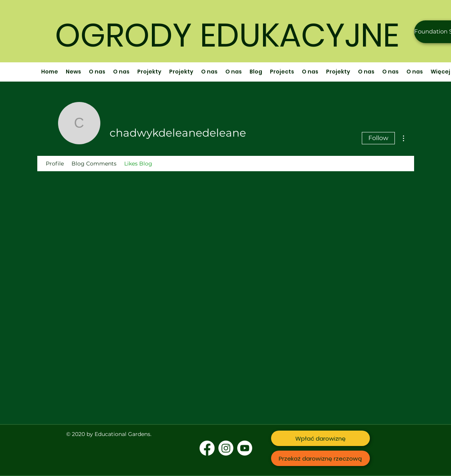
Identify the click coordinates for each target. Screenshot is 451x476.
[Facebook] (207, 448)
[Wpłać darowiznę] (320, 438)
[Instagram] (226, 448)
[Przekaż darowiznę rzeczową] (320, 458)
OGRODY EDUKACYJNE (227, 35)
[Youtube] (245, 448)
